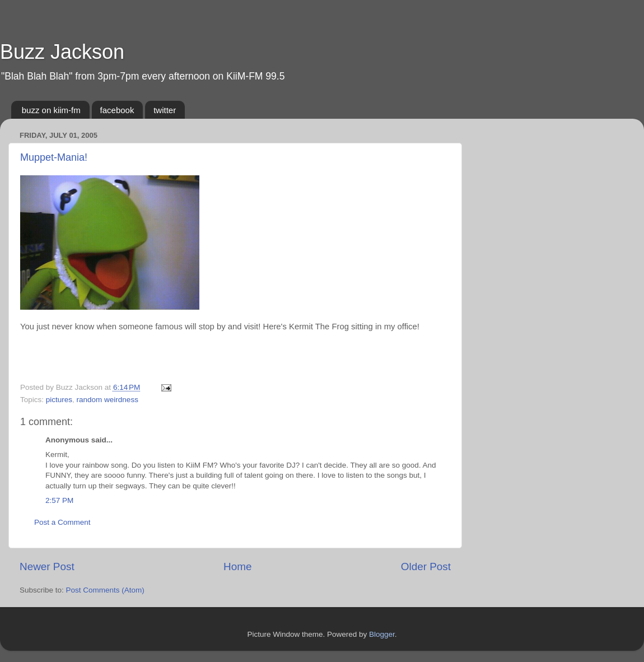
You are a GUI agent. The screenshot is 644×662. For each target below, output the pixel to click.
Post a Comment (62, 522)
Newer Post (47, 567)
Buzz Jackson (62, 52)
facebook (117, 110)
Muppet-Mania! (54, 157)
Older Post (426, 567)
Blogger (382, 634)
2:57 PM (59, 500)
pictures (59, 400)
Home (237, 567)
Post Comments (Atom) (105, 590)
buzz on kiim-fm (51, 110)
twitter (165, 110)
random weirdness (108, 400)
